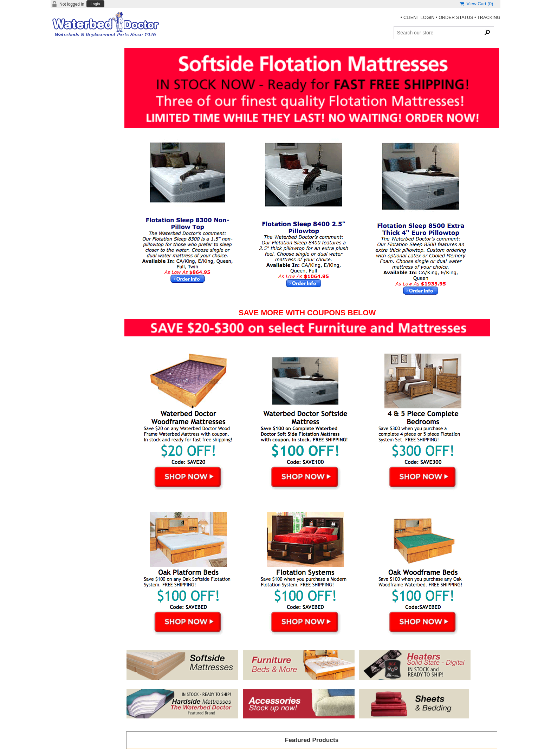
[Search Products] (444, 33)
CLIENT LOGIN (419, 17)
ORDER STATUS (456, 17)
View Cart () (476, 4)
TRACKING (489, 17)
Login (95, 4)
